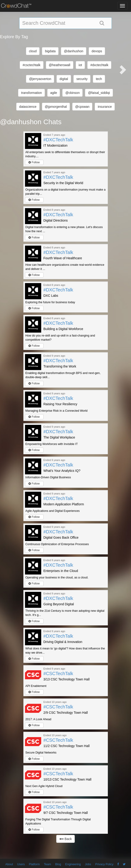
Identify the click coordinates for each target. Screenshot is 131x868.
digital (64, 79)
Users (21, 864)
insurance (105, 107)
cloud (33, 51)
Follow (34, 162)
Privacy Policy (104, 864)
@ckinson (72, 93)
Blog (58, 864)
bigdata (50, 51)
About (9, 864)
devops (97, 51)
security (82, 79)
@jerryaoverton (40, 79)
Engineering (73, 864)
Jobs (88, 864)
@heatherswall (60, 65)
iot (80, 65)
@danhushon (74, 51)
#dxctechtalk (99, 65)
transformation (31, 93)
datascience (28, 107)
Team (48, 864)
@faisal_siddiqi (99, 93)
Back (65, 839)
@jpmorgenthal (56, 107)
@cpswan (82, 107)
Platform (34, 864)
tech (99, 79)
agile (54, 93)
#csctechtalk (32, 65)
